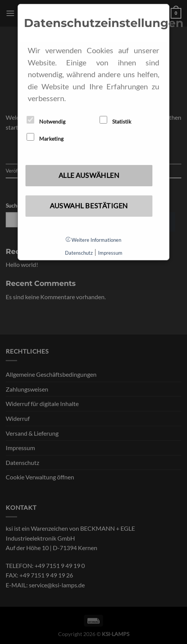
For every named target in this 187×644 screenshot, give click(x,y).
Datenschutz (79, 253)
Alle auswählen (89, 175)
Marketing (45, 137)
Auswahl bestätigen (89, 206)
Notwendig (46, 120)
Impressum (110, 253)
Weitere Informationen (94, 240)
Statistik (115, 120)
